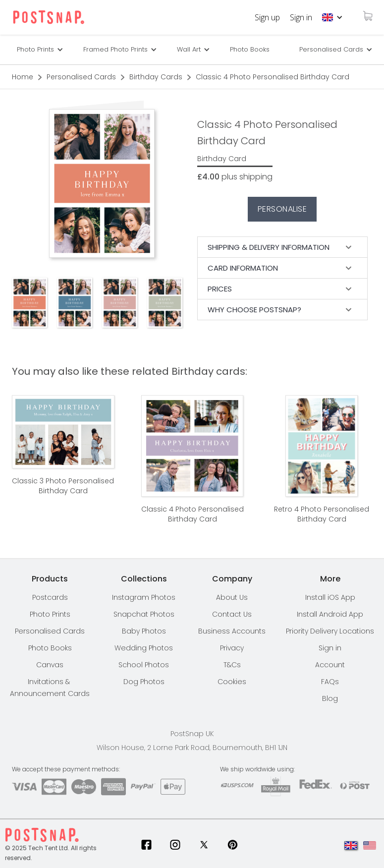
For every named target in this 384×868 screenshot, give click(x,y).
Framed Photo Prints (115, 49)
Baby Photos (144, 631)
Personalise (282, 209)
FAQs (330, 682)
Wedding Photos (144, 648)
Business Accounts (232, 631)
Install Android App (330, 614)
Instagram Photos (144, 597)
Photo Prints (50, 614)
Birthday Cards (156, 77)
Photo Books (250, 49)
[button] (332, 17)
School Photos (144, 665)
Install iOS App (330, 597)
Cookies (232, 682)
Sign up (267, 17)
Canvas (50, 665)
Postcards (50, 597)
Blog (330, 698)
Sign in (301, 17)
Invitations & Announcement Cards (50, 688)
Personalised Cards (331, 49)
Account (330, 665)
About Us (232, 597)
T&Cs (232, 665)
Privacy (232, 648)
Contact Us (232, 614)
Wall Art (189, 49)
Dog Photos (144, 682)
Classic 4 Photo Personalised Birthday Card (273, 77)
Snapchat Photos (144, 614)
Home (23, 77)
